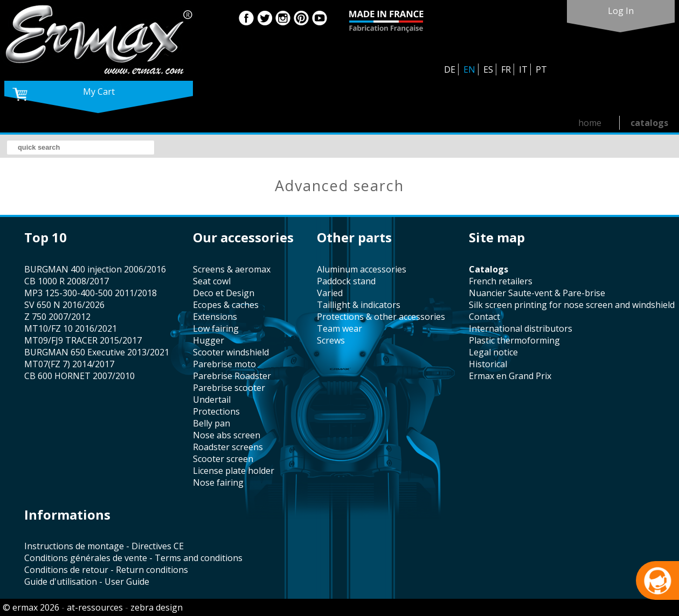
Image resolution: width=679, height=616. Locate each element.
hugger (209, 340)
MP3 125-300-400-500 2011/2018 (91, 293)
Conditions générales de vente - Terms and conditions (133, 558)
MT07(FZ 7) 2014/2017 (69, 364)
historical (488, 364)
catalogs (649, 123)
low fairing (216, 328)
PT (541, 69)
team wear (339, 328)
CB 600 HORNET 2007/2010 (79, 376)
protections (216, 411)
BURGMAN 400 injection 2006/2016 (95, 269)
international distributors (521, 328)
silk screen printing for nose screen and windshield (572, 305)
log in (621, 11)
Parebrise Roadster (232, 376)
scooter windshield (231, 352)
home (590, 123)
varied (330, 293)
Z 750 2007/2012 (57, 317)
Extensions (215, 317)
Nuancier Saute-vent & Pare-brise (537, 293)
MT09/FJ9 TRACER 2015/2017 (83, 340)
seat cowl (212, 281)
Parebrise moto (224, 364)
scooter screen (223, 459)
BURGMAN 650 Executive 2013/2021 (97, 352)
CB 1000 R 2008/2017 (67, 281)
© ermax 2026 (31, 607)
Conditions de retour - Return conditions (106, 570)
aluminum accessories (362, 269)
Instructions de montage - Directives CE (104, 546)
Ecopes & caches (226, 305)
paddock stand (346, 281)
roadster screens (228, 447)
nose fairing (218, 482)
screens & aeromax (232, 269)
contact (484, 317)
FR (506, 69)
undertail (212, 400)
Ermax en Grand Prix (510, 376)
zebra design (157, 607)
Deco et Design (224, 293)
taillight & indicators (359, 305)
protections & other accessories (381, 317)
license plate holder (234, 471)
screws (331, 340)
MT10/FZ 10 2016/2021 (71, 328)
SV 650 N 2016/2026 (64, 305)
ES (488, 69)
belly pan (212, 423)
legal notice (493, 352)
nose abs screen (227, 435)
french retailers (501, 281)
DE (450, 69)
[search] (81, 148)
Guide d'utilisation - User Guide (87, 582)
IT (523, 69)
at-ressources (95, 607)
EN (469, 69)
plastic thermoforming (514, 340)
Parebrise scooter (229, 388)
